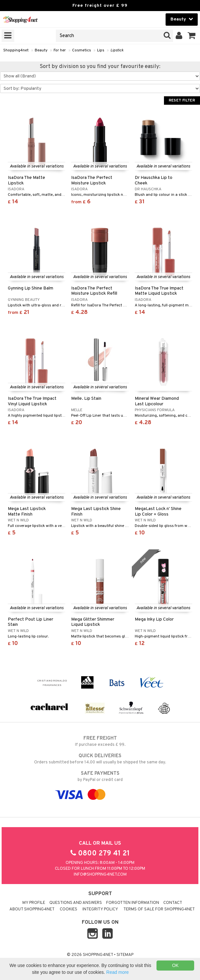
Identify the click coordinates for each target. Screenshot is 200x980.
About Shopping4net (32, 909)
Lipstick (117, 50)
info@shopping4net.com (100, 875)
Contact (173, 903)
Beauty (41, 50)
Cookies (69, 909)
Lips (101, 50)
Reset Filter (182, 101)
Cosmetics (81, 50)
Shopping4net (16, 50)
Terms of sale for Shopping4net (159, 909)
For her (60, 50)
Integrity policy (100, 909)
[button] (192, 36)
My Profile (34, 903)
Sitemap (125, 955)
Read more (117, 972)
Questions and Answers (76, 903)
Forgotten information (133, 903)
